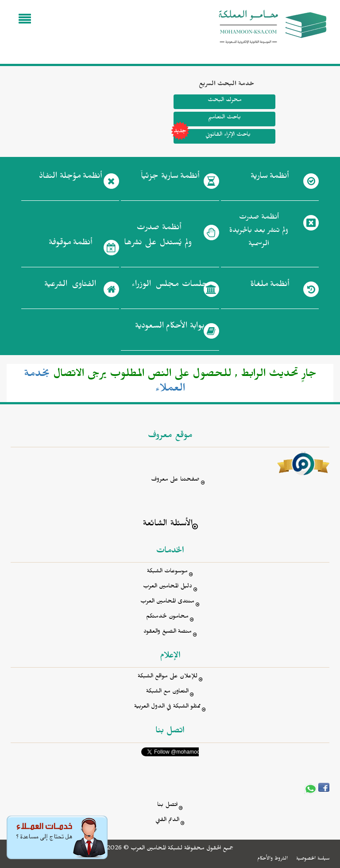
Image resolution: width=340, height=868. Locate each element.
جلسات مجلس (170, 286)
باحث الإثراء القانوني (212, 136)
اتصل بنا (167, 806)
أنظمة (270, 178)
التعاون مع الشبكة (167, 692)
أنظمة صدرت (158, 238)
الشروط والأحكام (272, 859)
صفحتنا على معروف (175, 480)
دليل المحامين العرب (168, 587)
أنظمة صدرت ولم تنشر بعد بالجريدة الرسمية (259, 232)
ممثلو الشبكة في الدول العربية (167, 707)
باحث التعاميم (224, 118)
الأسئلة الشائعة (168, 525)
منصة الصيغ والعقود (168, 632)
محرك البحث (224, 101)
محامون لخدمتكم (167, 617)
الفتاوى (70, 286)
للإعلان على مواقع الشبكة (168, 677)
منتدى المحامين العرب (167, 602)
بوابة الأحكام (170, 328)
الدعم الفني (167, 821)
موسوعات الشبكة (167, 572)
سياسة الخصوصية (313, 859)
